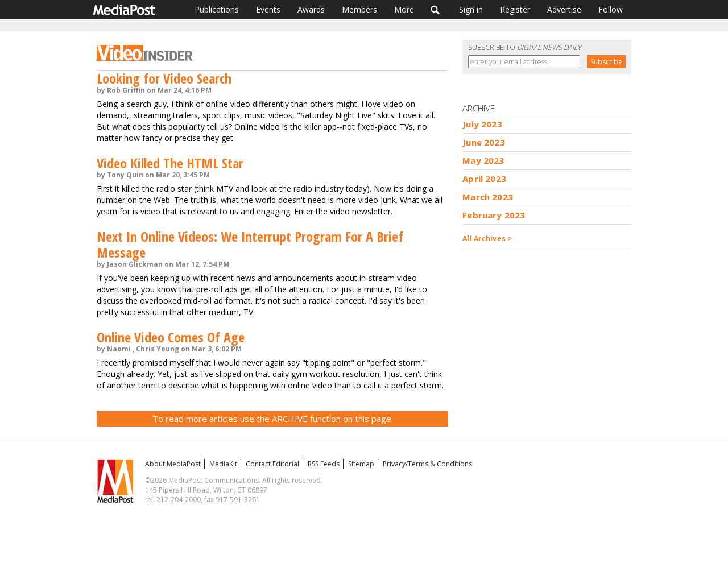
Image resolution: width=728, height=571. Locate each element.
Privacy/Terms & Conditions (427, 464)
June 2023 (483, 142)
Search (435, 10)
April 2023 (484, 179)
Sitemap (361, 464)
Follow (611, 9)
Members (359, 9)
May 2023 (483, 160)
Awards (311, 9)
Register (515, 9)
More (404, 9)
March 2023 (488, 197)
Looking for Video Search (164, 78)
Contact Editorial (272, 464)
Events (268, 9)
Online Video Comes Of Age (171, 337)
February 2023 (494, 215)
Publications (217, 9)
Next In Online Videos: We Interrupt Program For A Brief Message (250, 244)
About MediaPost (173, 464)
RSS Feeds (324, 464)
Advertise (564, 9)
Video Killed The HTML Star (170, 163)
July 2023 (482, 124)
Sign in (471, 9)
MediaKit (223, 464)
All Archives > (487, 239)
